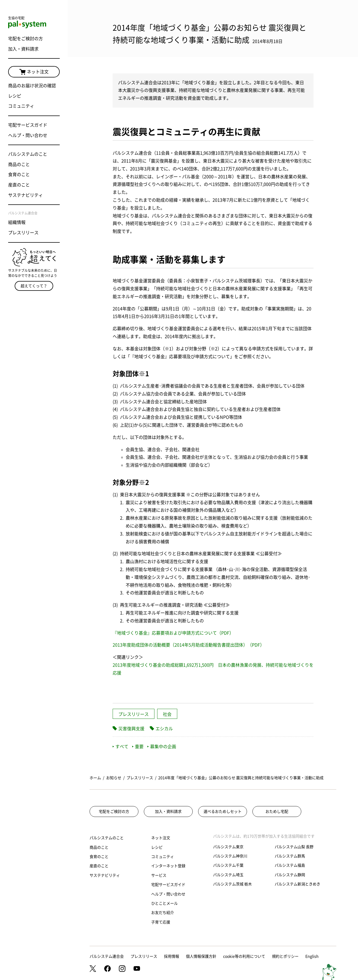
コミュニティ (21, 106)
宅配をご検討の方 (26, 39)
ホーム (95, 778)
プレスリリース (23, 233)
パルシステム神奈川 (230, 856)
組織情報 (17, 222)
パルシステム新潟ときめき (297, 884)
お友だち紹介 (163, 913)
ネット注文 (34, 72)
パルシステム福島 (290, 865)
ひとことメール (164, 903)
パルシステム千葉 (228, 865)
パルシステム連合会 (107, 956)
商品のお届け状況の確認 (32, 86)
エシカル (164, 729)
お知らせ (114, 778)
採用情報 (172, 956)
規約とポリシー (285, 956)
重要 (138, 747)
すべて (121, 747)
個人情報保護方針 (201, 956)
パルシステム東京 (228, 847)
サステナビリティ (26, 195)
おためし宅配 (277, 812)
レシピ (15, 96)
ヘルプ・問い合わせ (28, 135)
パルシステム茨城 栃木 (232, 884)
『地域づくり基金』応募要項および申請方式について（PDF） (173, 633)
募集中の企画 (162, 747)
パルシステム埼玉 (228, 875)
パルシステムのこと (28, 154)
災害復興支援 (131, 729)
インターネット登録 (168, 866)
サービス (159, 875)
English (312, 956)
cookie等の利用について (244, 956)
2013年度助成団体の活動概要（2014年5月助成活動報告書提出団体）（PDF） (188, 645)
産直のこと (19, 185)
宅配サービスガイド (28, 125)
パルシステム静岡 (290, 875)
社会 (167, 714)
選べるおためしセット (223, 812)
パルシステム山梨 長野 (294, 847)
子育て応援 (161, 922)
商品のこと (19, 164)
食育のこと (19, 174)
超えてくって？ (34, 286)
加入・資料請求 (23, 49)
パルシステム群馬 (290, 856)
